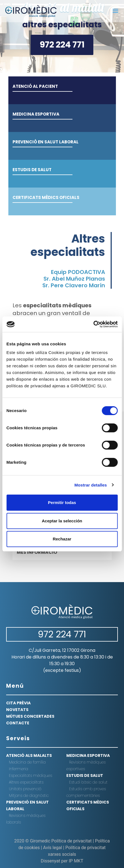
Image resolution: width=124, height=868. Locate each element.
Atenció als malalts (29, 755)
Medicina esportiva (88, 755)
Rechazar (62, 539)
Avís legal (53, 848)
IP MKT (76, 861)
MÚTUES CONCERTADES (30, 716)
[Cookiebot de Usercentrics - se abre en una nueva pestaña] (93, 324)
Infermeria (19, 769)
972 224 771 (62, 45)
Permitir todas (62, 502)
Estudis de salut (85, 775)
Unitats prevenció (25, 789)
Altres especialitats (26, 782)
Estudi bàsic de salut (88, 782)
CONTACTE (18, 723)
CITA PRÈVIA (18, 703)
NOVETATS (17, 710)
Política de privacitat (71, 841)
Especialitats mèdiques (31, 775)
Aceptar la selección (62, 521)
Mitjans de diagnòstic (29, 795)
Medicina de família (27, 762)
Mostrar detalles (91, 485)
